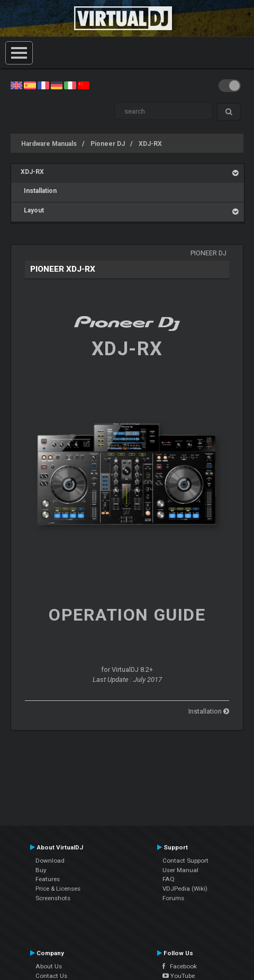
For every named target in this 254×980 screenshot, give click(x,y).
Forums (173, 898)
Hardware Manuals (49, 144)
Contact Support (185, 861)
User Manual (180, 870)
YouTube (179, 976)
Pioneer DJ (108, 144)
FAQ (169, 879)
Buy (41, 870)
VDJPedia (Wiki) (185, 889)
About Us (49, 966)
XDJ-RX (150, 144)
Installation (39, 191)
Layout (32, 210)
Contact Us (51, 976)
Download (50, 861)
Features (48, 879)
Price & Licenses (58, 889)
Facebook (180, 966)
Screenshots (53, 898)
